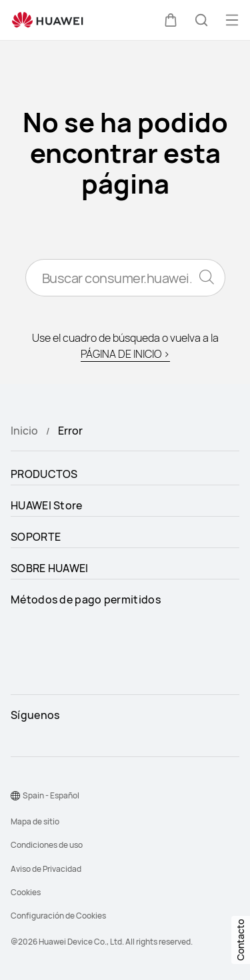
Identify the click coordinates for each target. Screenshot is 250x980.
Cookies (26, 892)
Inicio (24, 431)
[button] (171, 20)
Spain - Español (51, 795)
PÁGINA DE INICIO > (125, 354)
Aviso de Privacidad (46, 869)
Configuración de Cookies (58, 916)
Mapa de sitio (35, 821)
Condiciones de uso (47, 845)
